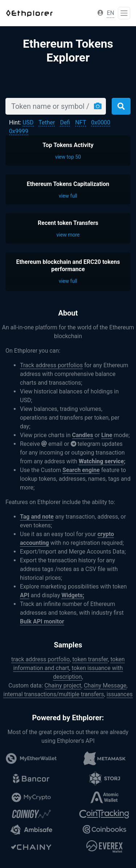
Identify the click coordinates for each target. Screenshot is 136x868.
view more (68, 235)
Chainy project (63, 685)
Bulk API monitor (42, 621)
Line (107, 435)
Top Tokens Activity (68, 145)
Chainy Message (105, 685)
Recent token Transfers (68, 223)
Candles (83, 435)
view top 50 (68, 157)
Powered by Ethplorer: (68, 718)
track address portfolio (40, 659)
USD (28, 122)
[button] (100, 13)
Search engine (81, 470)
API (25, 595)
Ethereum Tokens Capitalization (68, 184)
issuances (120, 694)
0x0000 (101, 122)
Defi (65, 122)
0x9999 (19, 131)
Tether (47, 122)
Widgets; (73, 595)
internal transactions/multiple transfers (53, 694)
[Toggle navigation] (124, 13)
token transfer (90, 659)
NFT (81, 122)
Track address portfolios (51, 365)
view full (68, 196)
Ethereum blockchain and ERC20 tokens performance (68, 265)
